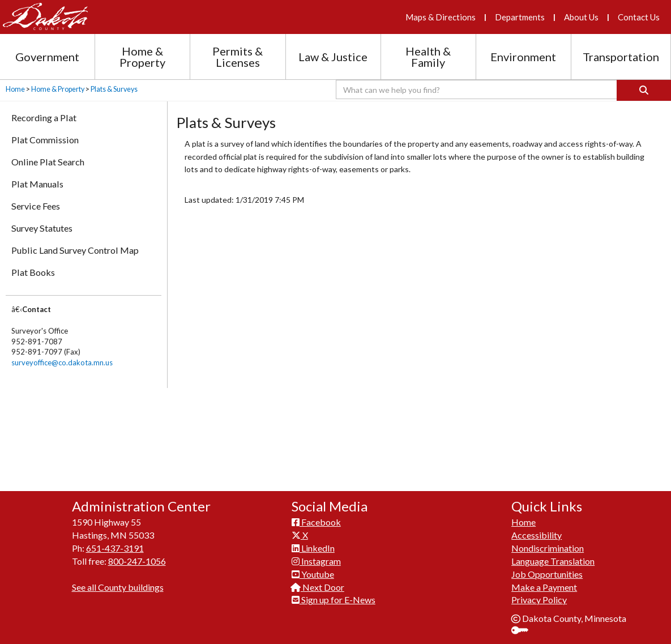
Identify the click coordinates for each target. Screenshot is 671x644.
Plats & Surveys (114, 89)
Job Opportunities (547, 568)
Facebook (316, 516)
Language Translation (553, 555)
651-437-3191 (115, 542)
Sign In (524, 625)
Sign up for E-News (334, 593)
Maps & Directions (441, 17)
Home (15, 89)
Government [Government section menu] (47, 57)
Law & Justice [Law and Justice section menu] (333, 57)
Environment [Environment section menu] (523, 57)
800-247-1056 (137, 555)
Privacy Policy (539, 593)
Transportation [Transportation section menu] (621, 57)
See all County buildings (118, 581)
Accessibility (537, 529)
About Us (581, 17)
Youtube (313, 568)
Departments (520, 17)
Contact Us (639, 17)
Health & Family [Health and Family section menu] (428, 57)
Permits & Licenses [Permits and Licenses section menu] (238, 57)
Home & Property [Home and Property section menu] (142, 57)
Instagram (316, 555)
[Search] (644, 90)
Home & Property (58, 89)
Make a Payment (544, 581)
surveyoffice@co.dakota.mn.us (62, 362)
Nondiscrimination (548, 542)
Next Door (318, 581)
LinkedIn (313, 542)
